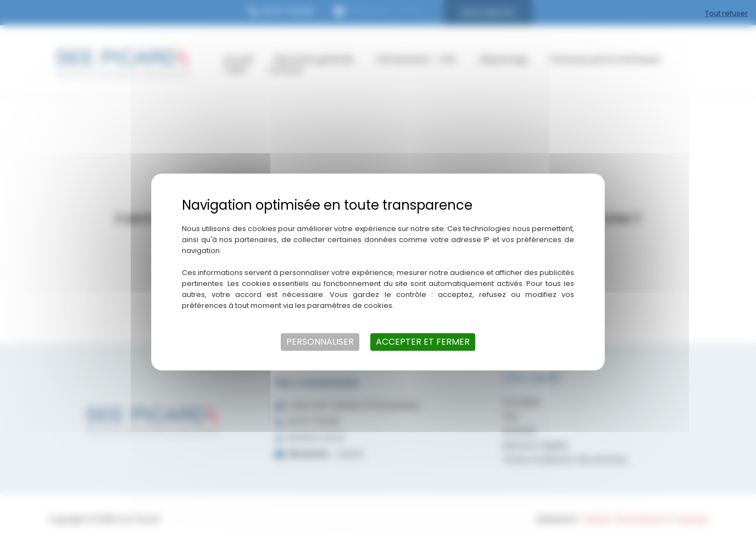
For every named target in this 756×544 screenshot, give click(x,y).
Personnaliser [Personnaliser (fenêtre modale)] (320, 342)
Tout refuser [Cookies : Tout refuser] (726, 13)
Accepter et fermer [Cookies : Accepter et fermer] (423, 342)
